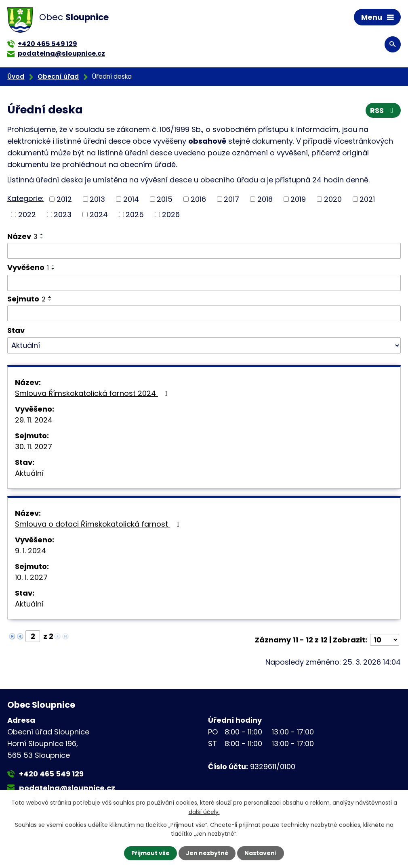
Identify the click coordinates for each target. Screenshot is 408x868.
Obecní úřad (58, 76)
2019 (298, 199)
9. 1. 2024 (30, 551)
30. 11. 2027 (34, 447)
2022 (27, 214)
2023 (63, 214)
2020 (333, 199)
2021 (367, 199)
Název (22, 236)
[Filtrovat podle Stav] (204, 345)
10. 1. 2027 (31, 577)
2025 (135, 214)
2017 (231, 199)
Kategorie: (25, 198)
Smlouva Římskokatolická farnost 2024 (93, 393)
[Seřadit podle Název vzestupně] (42, 234)
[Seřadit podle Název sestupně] (42, 238)
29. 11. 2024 (34, 420)
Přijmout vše (150, 853)
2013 (97, 199)
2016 (198, 199)
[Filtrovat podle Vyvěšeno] (204, 283)
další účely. (204, 812)
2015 (165, 199)
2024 (99, 214)
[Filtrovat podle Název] (204, 251)
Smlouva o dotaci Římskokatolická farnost (99, 524)
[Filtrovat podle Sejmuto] (204, 314)
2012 (64, 199)
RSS (383, 110)
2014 (131, 199)
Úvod (16, 76)
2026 (171, 214)
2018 (265, 199)
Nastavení (261, 853)
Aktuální (29, 473)
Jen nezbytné (207, 853)
